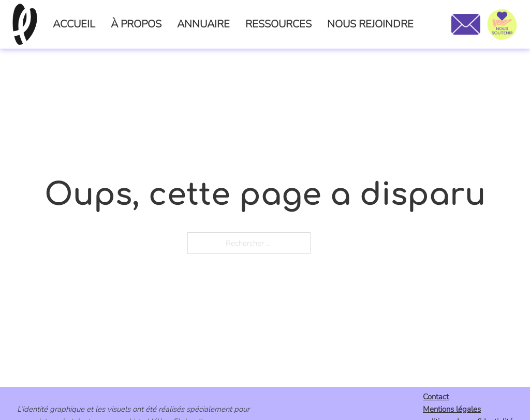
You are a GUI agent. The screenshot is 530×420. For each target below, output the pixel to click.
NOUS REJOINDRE (370, 24)
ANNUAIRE (203, 24)
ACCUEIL (74, 24)
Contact (436, 397)
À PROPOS (136, 24)
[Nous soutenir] (502, 24)
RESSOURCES (278, 24)
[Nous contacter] (466, 24)
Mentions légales (452, 409)
